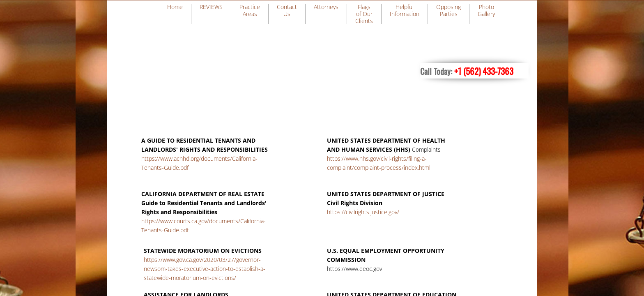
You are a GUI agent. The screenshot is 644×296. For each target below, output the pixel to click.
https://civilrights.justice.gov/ (363, 212)
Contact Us (287, 10)
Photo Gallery (486, 10)
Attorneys (326, 7)
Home (175, 7)
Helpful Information (405, 10)
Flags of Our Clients (364, 14)
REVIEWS (211, 7)
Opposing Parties (448, 10)
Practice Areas (250, 10)
